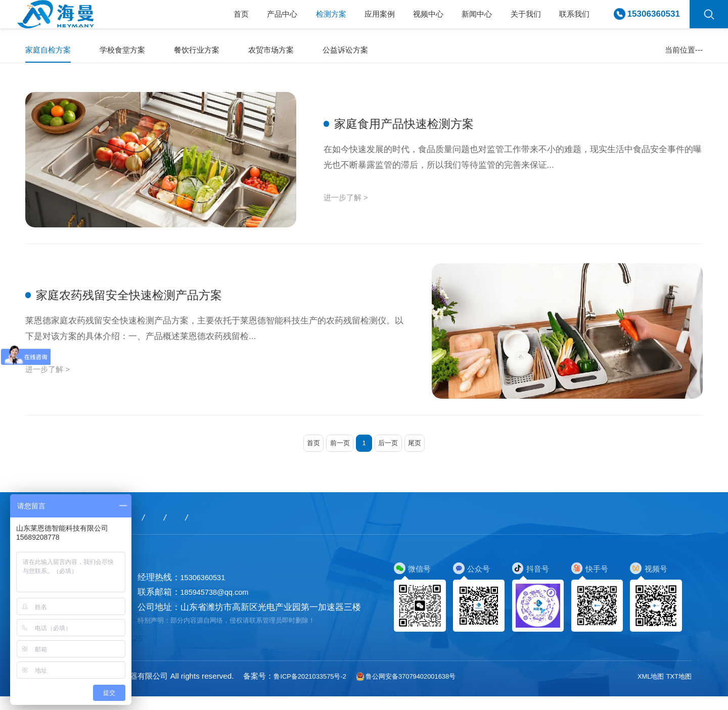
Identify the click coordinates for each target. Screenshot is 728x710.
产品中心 (247, 19)
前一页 (336, 455)
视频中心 (409, 19)
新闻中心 (463, 19)
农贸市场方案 (292, 52)
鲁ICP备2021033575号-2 (316, 689)
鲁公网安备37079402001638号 (426, 689)
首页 (201, 19)
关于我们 (517, 19)
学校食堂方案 (131, 52)
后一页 (392, 455)
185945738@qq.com (221, 606)
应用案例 (355, 19)
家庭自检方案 (51, 52)
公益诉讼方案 (373, 52)
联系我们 (572, 19)
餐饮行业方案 (212, 52)
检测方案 (301, 19)
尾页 (423, 455)
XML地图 (644, 689)
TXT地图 (677, 689)
